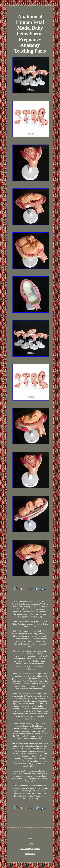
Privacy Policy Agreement (30, 849)
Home (30, 833)
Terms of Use (30, 854)
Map (30, 838)
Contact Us (30, 843)
